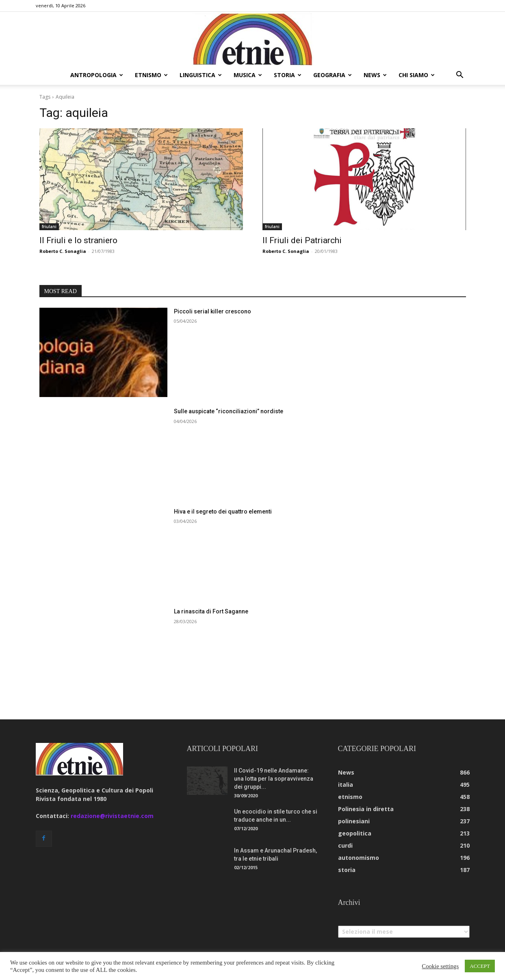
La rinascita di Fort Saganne (211, 611)
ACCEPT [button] (480, 966)
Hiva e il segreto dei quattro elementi (223, 512)
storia (288, 75)
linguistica (201, 75)
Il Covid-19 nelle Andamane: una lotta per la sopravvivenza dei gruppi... (274, 779)
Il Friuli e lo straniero (78, 240)
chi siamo (417, 75)
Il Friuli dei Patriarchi (302, 240)
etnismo (151, 75)
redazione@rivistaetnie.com (112, 816)
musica (248, 75)
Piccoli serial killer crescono (212, 311)
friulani (49, 227)
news (375, 75)
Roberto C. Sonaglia (63, 251)
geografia (333, 75)
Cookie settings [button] (440, 966)
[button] (460, 76)
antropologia (97, 75)
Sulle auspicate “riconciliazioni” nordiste (229, 411)
